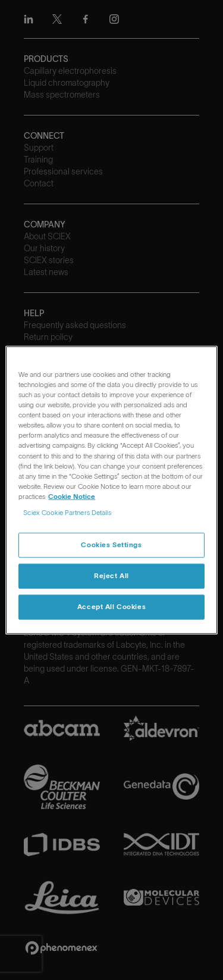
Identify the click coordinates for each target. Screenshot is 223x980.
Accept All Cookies (111, 606)
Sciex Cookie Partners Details (67, 512)
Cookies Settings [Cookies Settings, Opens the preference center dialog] (111, 545)
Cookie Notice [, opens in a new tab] (72, 496)
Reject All (111, 575)
